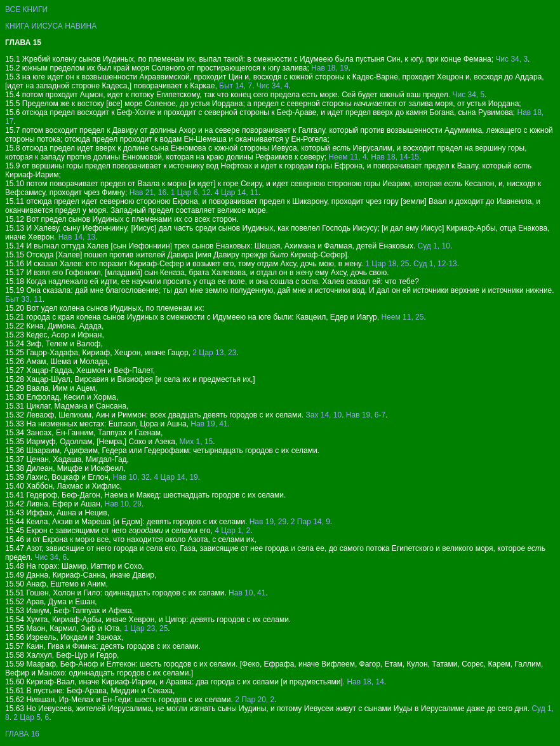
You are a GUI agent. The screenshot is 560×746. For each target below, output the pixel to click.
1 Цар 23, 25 (146, 628)
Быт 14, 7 (236, 86)
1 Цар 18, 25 (387, 264)
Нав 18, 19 (330, 68)
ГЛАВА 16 (22, 734)
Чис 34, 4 (273, 86)
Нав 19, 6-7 (366, 415)
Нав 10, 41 (247, 593)
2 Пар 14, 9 (310, 522)
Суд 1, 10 (434, 246)
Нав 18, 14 (365, 682)
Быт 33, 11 (24, 299)
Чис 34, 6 (51, 557)
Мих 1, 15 (197, 442)
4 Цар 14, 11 (237, 193)
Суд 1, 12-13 (435, 264)
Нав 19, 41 (209, 424)
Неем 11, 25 (402, 317)
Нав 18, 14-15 (395, 157)
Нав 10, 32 (131, 477)
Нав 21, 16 (148, 193)
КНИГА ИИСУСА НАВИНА (51, 26)
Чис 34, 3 (511, 59)
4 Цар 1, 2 (232, 531)
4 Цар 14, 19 (176, 477)
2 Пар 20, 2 (255, 700)
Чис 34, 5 (468, 95)
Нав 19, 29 (268, 522)
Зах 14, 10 (324, 415)
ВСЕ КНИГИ (26, 10)
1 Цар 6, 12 (191, 193)
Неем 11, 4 (347, 157)
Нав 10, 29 (123, 504)
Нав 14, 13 (77, 237)
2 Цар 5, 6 (31, 717)
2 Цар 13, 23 (214, 353)
